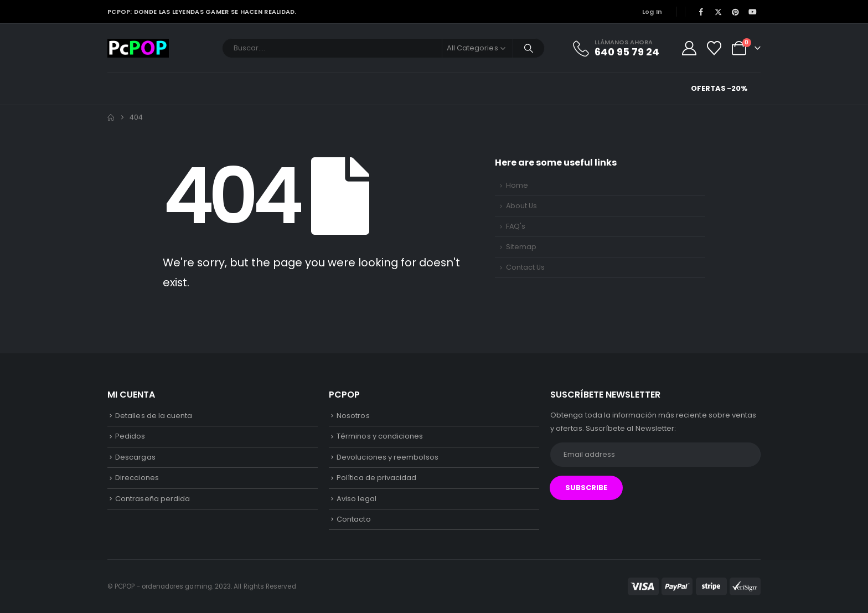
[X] (718, 12)
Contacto (354, 519)
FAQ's (516, 226)
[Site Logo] (138, 48)
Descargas (135, 457)
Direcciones (137, 478)
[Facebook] (701, 12)
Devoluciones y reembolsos (387, 457)
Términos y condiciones (380, 436)
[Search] (529, 48)
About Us (521, 206)
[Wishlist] (714, 48)
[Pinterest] (736, 12)
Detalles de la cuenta (154, 416)
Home (517, 185)
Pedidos (130, 436)
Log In (652, 12)
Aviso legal (356, 499)
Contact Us (525, 267)
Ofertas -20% (719, 88)
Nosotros (353, 416)
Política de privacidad (376, 478)
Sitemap (521, 247)
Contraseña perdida (153, 499)
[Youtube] (753, 12)
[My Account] (689, 48)
